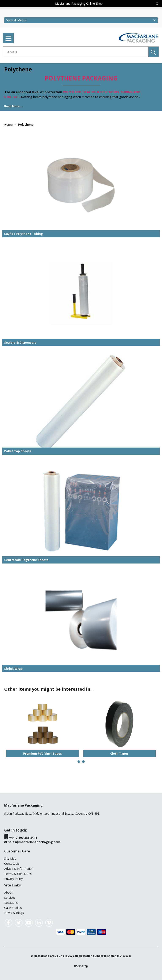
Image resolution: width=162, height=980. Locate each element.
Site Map (10, 858)
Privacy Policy (14, 879)
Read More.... (14, 106)
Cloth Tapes (119, 753)
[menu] (8, 38)
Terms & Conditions (18, 874)
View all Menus (16, 20)
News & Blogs (14, 913)
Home (9, 125)
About (8, 892)
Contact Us (12, 864)
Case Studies (13, 908)
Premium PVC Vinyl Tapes (43, 753)
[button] (154, 52)
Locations (11, 903)
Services (10, 898)
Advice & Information (19, 869)
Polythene (26, 125)
